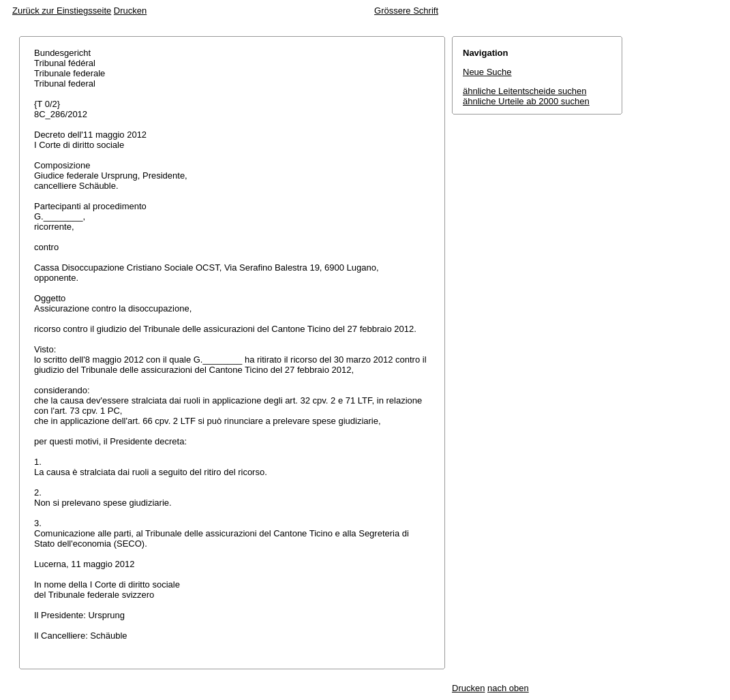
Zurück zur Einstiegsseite (62, 11)
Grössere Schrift (406, 11)
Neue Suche (487, 72)
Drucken (130, 11)
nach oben (508, 688)
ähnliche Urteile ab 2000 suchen (526, 101)
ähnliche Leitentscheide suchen (524, 91)
